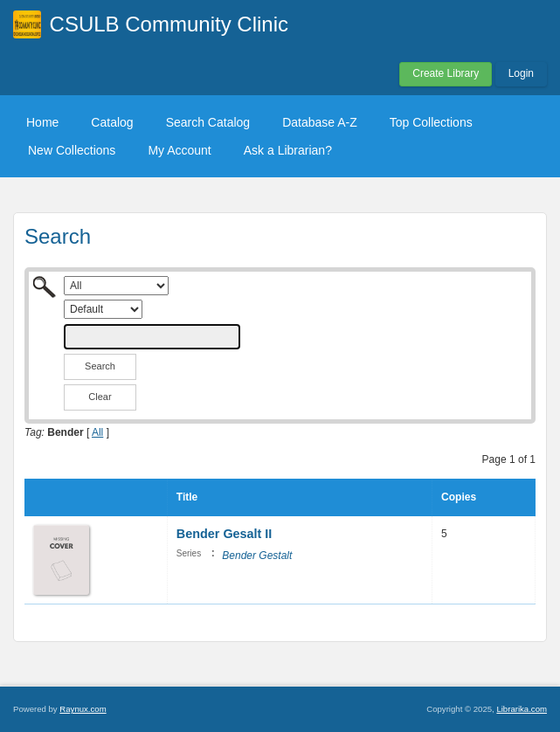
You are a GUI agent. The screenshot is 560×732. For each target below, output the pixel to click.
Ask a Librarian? (288, 150)
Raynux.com (83, 709)
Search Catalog (208, 122)
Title (187, 497)
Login (521, 73)
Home (42, 122)
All (97, 432)
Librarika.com (522, 709)
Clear (100, 397)
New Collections (72, 150)
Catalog (112, 122)
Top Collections (431, 122)
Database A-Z (320, 122)
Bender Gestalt (257, 556)
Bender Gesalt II (225, 534)
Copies (459, 497)
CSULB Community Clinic (169, 24)
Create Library (446, 73)
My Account (179, 150)
